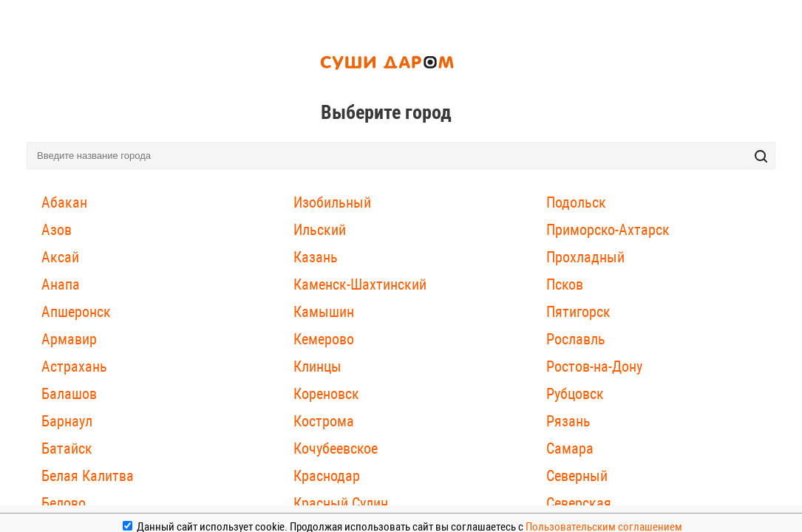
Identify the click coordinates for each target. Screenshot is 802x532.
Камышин (324, 312)
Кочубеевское (336, 449)
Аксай (60, 257)
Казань (316, 257)
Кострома (324, 421)
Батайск (67, 449)
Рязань (568, 421)
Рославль (576, 339)
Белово (64, 503)
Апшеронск (76, 312)
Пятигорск (578, 312)
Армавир (69, 339)
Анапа (61, 284)
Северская (579, 503)
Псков (565, 284)
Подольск (576, 202)
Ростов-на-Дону (594, 366)
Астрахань (74, 366)
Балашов (69, 394)
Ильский (320, 230)
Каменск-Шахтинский (360, 284)
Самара (570, 449)
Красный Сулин (341, 503)
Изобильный (332, 202)
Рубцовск (575, 394)
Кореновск (326, 394)
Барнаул (67, 421)
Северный (577, 476)
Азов (57, 230)
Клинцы (317, 366)
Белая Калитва (88, 476)
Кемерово (324, 339)
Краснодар (327, 476)
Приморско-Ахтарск (608, 230)
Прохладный (585, 257)
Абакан (64, 202)
